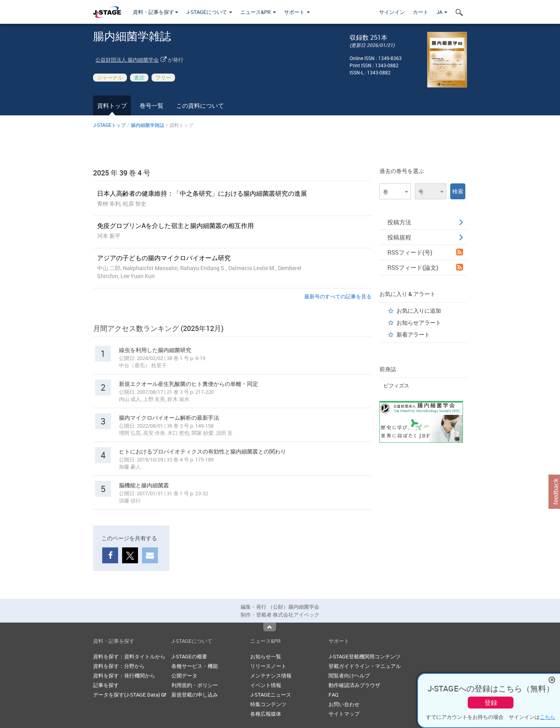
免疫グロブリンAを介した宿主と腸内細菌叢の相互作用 (175, 226)
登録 (491, 703)
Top (270, 627)
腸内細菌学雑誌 (148, 125)
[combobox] (395, 191)
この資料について (200, 105)
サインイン (392, 12)
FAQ (333, 695)
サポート (297, 12)
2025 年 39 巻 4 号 (122, 173)
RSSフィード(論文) (425, 267)
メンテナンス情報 (271, 675)
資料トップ (112, 105)
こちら (547, 717)
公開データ (184, 675)
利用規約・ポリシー (195, 685)
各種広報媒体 (266, 714)
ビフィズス (396, 385)
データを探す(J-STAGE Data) (130, 695)
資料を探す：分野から (119, 666)
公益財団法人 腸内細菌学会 (127, 60)
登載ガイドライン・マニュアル (365, 666)
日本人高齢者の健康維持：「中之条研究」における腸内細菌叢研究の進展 (202, 193)
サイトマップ (344, 714)
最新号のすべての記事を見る (338, 296)
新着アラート (413, 334)
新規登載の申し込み (195, 695)
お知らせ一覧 (266, 656)
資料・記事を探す (156, 12)
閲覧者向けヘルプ (349, 675)
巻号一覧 (152, 105)
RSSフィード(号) (425, 252)
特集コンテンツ (268, 704)
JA (442, 12)
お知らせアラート (419, 322)
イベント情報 (266, 685)
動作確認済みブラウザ (354, 685)
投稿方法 (425, 222)
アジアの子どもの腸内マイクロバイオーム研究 (164, 258)
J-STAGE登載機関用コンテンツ (365, 656)
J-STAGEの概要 (189, 656)
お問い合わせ (344, 704)
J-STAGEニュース (271, 695)
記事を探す (106, 685)
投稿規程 (425, 237)
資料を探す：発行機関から (124, 675)
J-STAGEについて (209, 12)
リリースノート (268, 666)
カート (421, 12)
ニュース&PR (258, 12)
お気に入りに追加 (419, 310)
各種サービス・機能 (195, 666)
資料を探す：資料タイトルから (129, 656)
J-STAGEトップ (109, 125)
